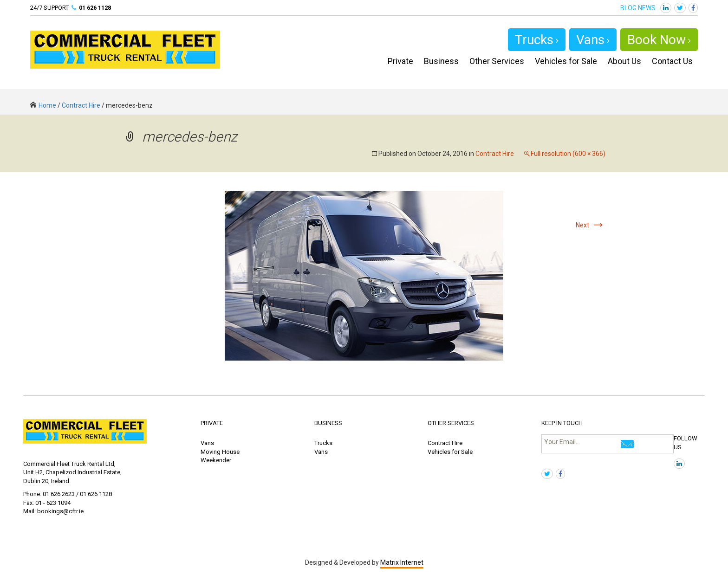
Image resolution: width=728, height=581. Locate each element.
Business (441, 61)
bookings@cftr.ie (60, 511)
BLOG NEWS (638, 8)
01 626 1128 (95, 8)
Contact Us (672, 61)
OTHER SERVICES (451, 423)
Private (400, 61)
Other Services (497, 61)
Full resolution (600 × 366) (568, 154)
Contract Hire (81, 105)
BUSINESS (328, 423)
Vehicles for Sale (566, 61)
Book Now (659, 40)
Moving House (220, 452)
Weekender (216, 460)
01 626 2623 (59, 494)
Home (43, 105)
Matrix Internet (402, 562)
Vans (593, 40)
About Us (624, 61)
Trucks (537, 40)
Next (591, 225)
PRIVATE (212, 423)
